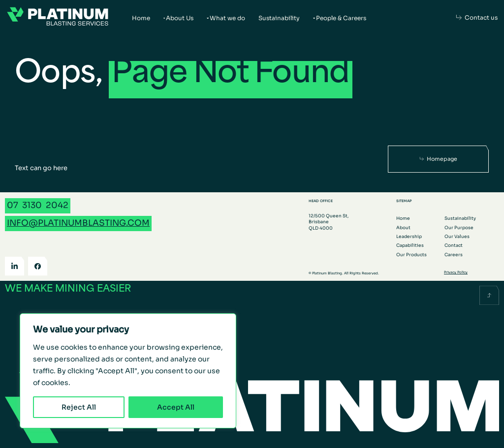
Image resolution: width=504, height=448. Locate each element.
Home (141, 18)
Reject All (79, 407)
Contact (454, 245)
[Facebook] (38, 266)
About (403, 228)
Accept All (176, 407)
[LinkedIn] (15, 266)
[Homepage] (439, 159)
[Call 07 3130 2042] (38, 206)
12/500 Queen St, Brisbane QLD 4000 (329, 222)
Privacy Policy (456, 272)
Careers (454, 255)
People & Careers (341, 18)
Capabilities (410, 245)
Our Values (457, 237)
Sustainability (279, 18)
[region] (128, 371)
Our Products (411, 255)
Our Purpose (459, 228)
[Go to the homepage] (58, 18)
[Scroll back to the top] (489, 295)
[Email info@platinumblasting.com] (78, 224)
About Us (180, 18)
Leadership (409, 237)
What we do (227, 18)
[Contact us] (477, 18)
